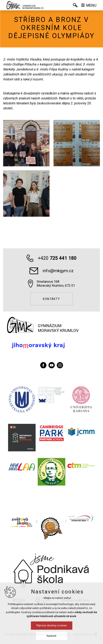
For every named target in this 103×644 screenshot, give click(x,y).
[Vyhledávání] (75, 5)
